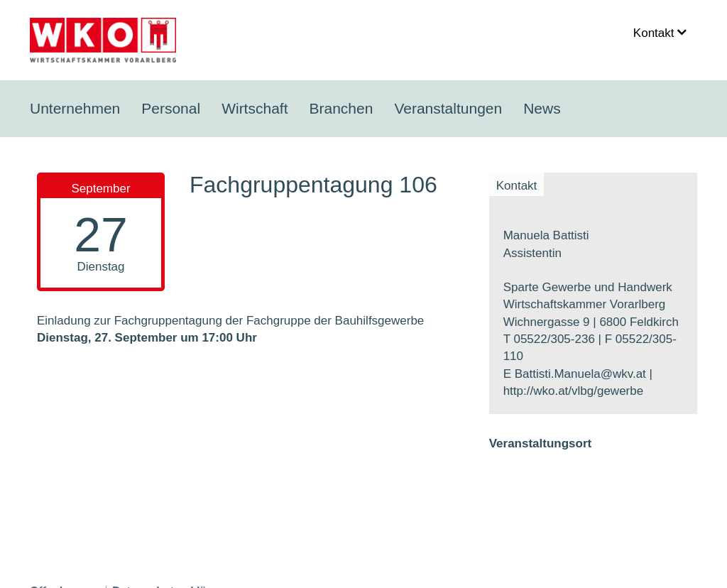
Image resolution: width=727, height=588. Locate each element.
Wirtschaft (255, 108)
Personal (171, 108)
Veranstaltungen (448, 108)
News (542, 108)
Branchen (341, 108)
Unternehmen (75, 108)
